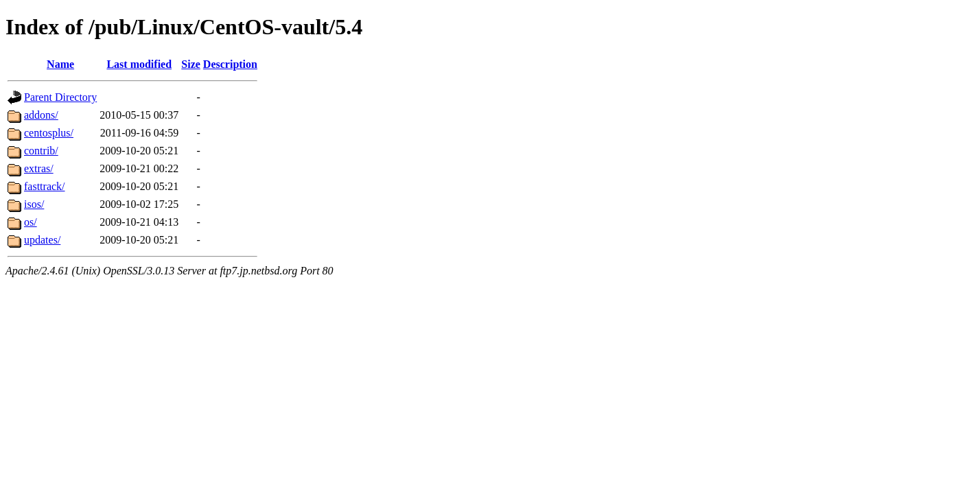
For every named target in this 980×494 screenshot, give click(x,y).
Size (191, 64)
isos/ (34, 204)
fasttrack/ (45, 186)
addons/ (41, 115)
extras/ (39, 168)
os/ (31, 222)
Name (60, 64)
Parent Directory (60, 97)
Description (230, 64)
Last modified (139, 64)
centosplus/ (49, 133)
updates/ (42, 240)
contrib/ (41, 151)
